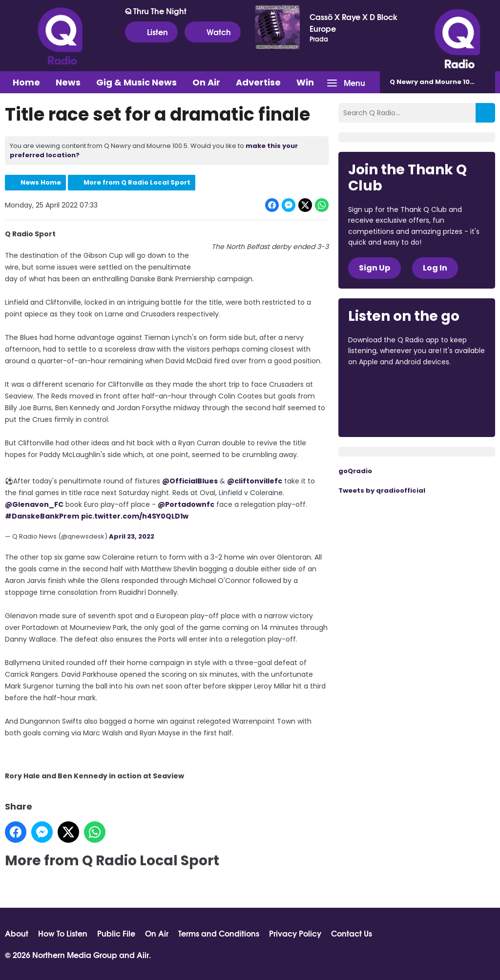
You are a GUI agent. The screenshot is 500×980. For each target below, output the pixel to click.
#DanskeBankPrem (42, 516)
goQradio (355, 471)
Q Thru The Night (156, 11)
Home (26, 82)
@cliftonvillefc (255, 481)
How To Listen (63, 933)
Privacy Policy (295, 933)
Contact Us (352, 933)
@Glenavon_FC (34, 504)
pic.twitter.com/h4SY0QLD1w (135, 516)
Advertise (258, 82)
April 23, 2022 (132, 536)
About (17, 933)
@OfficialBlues (190, 481)
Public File (116, 933)
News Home (41, 182)
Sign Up (375, 268)
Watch (213, 32)
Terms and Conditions (219, 933)
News (68, 82)
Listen (151, 32)
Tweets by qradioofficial (382, 490)
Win (305, 82)
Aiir (143, 954)
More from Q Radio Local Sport (137, 182)
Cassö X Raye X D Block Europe (354, 22)
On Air (206, 82)
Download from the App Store (386, 388)
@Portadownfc (186, 504)
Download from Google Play (385, 414)
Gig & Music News (136, 82)
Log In (435, 268)
